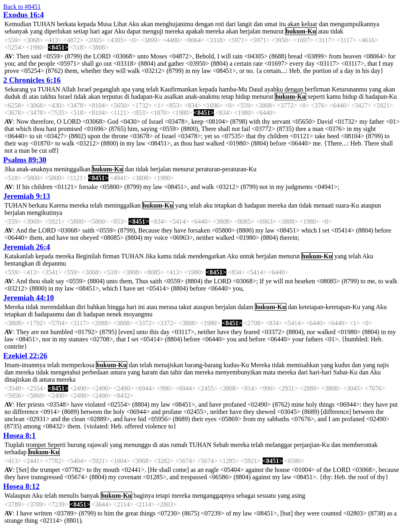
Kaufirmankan (179, 89)
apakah (195, 31)
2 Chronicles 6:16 (32, 80)
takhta (48, 97)
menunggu (137, 445)
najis (383, 365)
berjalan (250, 31)
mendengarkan (207, 256)
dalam (246, 307)
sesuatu (266, 496)
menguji (153, 31)
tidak (337, 31)
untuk (247, 256)
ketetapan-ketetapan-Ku (330, 307)
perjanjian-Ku (312, 445)
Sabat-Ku (345, 372)
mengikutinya (45, 213)
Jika (10, 169)
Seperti (57, 445)
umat (271, 24)
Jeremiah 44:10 (29, 298)
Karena (58, 205)
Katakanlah (19, 256)
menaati (324, 205)
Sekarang (17, 89)
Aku (134, 24)
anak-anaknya (34, 169)
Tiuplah (14, 445)
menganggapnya (213, 496)
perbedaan (95, 372)
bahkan (96, 307)
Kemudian (18, 24)
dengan (204, 24)
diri (81, 307)
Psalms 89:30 (25, 160)
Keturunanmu (350, 89)
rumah (179, 445)
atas (34, 97)
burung (76, 445)
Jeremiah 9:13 (27, 196)
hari (95, 31)
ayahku (273, 89)
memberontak (360, 445)
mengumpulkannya (355, 24)
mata (269, 372)
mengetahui (65, 372)
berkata (66, 24)
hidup (243, 97)
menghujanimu (174, 24)
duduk (12, 97)
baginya (144, 496)
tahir (176, 372)
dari (231, 24)
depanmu (54, 263)
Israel (85, 89)
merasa (168, 307)
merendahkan (58, 307)
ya (33, 89)
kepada (86, 24)
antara (118, 372)
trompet (36, 445)
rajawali (98, 445)
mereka (175, 31)
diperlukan (58, 31)
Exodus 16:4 (24, 15)
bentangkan (19, 263)
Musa (105, 24)
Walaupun (17, 496)
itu (283, 24)
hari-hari (320, 372)
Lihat (120, 24)
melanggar (279, 445)
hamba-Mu (233, 89)
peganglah (107, 89)
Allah (68, 89)
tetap (228, 97)
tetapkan (225, 205)
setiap (81, 31)
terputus (112, 97)
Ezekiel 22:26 (25, 356)
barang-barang (203, 365)
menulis (69, 496)
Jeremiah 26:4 (27, 247)
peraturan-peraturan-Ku (226, 169)
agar (107, 31)
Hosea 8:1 (19, 435)
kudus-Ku (236, 365)
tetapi (163, 496)
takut (185, 307)
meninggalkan (72, 169)
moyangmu (138, 314)
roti (220, 24)
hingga (116, 307)
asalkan (174, 97)
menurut (273, 31)
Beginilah (88, 256)
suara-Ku (347, 205)
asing (298, 496)
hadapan (255, 205)
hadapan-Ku (147, 97)
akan (147, 24)
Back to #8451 (22, 7)
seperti (316, 97)
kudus (342, 365)
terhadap (16, 452)
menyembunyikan (238, 372)
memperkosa (78, 365)
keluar (309, 24)
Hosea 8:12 (21, 486)
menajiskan (169, 365)
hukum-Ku (301, 31)
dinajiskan (18, 379)
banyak (90, 496)
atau (324, 31)
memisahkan (303, 365)
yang (36, 31)
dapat (134, 31)
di (25, 97)
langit (244, 24)
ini (142, 307)
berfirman (318, 89)
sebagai (246, 496)
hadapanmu (50, 314)
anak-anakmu (202, 97)
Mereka (14, 307)
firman (111, 256)
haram (150, 372)
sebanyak (17, 31)
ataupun (371, 205)
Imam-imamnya (25, 365)
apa (126, 89)
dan (258, 24)
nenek (114, 314)
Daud (256, 89)
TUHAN (44, 24)
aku (208, 205)
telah (152, 89)
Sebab (221, 445)
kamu (334, 97)
